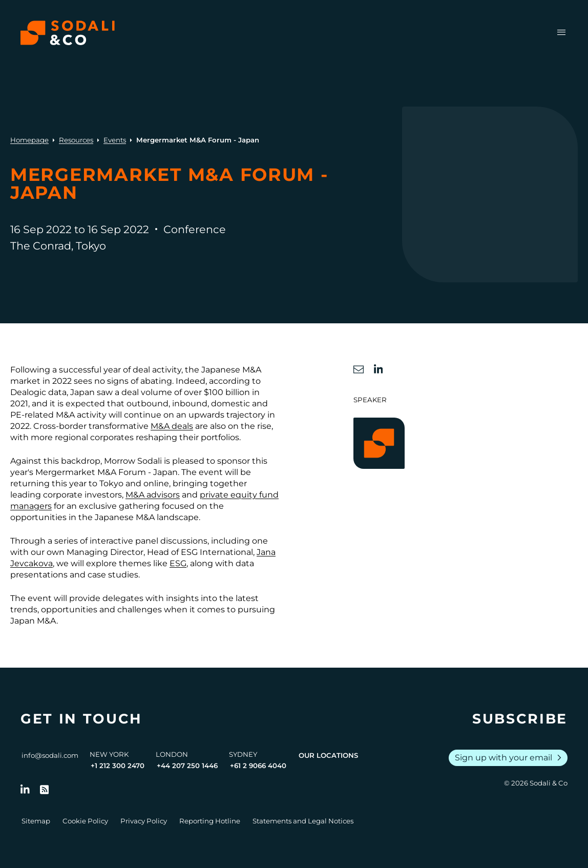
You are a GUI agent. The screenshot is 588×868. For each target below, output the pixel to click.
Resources (76, 140)
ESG (178, 563)
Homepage (29, 140)
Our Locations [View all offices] (328, 755)
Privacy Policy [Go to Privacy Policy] (144, 821)
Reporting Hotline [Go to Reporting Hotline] (210, 821)
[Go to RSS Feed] (45, 790)
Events (115, 140)
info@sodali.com (50, 755)
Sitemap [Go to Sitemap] (36, 821)
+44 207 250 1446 (187, 766)
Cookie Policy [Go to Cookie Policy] (85, 821)
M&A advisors (153, 495)
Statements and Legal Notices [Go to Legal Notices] (303, 821)
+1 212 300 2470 (118, 766)
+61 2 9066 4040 (258, 766)
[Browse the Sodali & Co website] (68, 33)
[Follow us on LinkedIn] (25, 790)
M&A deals (172, 426)
